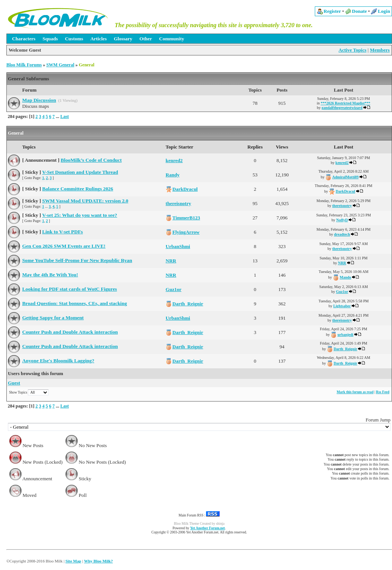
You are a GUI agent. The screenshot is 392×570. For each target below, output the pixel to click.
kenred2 (174, 160)
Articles (98, 39)
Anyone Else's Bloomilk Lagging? (58, 361)
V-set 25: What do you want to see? (80, 215)
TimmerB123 (186, 218)
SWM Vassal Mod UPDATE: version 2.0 (85, 201)
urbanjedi (345, 335)
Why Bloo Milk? (98, 561)
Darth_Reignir (188, 304)
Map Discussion (39, 100)
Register (332, 11)
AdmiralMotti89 (345, 177)
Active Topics (352, 50)
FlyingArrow (186, 232)
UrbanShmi (178, 246)
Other (146, 39)
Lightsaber (342, 306)
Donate (360, 11)
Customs (74, 39)
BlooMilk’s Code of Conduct (91, 160)
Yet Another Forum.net (207, 528)
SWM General (60, 65)
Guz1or (174, 289)
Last (65, 116)
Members (380, 50)
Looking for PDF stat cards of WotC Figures (70, 289)
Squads (50, 39)
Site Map (73, 561)
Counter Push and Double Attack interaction (70, 332)
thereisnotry (178, 203)
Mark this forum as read (355, 392)
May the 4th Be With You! (50, 275)
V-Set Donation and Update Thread (80, 172)
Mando (345, 277)
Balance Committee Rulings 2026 (78, 189)
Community (172, 39)
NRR (171, 261)
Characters (24, 39)
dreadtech (342, 234)
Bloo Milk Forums (24, 65)
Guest (14, 383)
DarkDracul (185, 189)
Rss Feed (383, 392)
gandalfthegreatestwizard (342, 108)
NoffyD (342, 220)
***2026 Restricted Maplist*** (346, 103)
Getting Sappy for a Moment (53, 318)
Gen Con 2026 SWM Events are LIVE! (64, 246)
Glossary (123, 39)
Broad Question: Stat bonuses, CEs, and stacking (75, 303)
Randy (173, 175)
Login (384, 11)
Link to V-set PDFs (63, 232)
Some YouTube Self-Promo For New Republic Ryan (77, 260)
